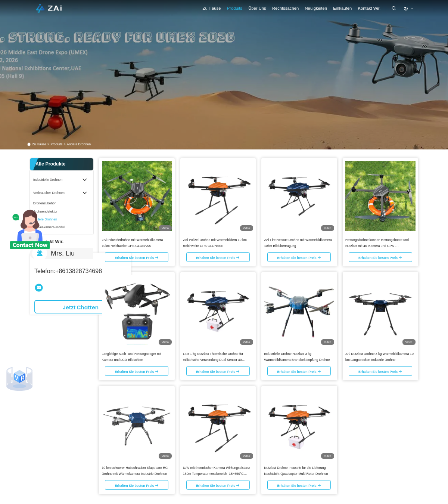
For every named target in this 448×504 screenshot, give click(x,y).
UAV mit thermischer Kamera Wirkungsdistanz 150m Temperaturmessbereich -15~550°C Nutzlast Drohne (216, 473)
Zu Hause (212, 8)
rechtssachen (285, 8)
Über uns (257, 8)
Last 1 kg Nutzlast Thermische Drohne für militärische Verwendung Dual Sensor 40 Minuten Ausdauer (213, 359)
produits (56, 144)
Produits (235, 8)
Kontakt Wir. (369, 8)
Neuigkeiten (316, 8)
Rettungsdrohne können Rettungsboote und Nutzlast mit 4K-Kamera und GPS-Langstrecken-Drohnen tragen (377, 245)
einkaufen (342, 8)
